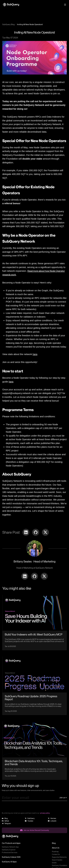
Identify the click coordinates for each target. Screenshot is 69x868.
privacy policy (45, 813)
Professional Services (10, 852)
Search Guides (57, 860)
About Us (56, 848)
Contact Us (56, 854)
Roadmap (55, 852)
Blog (54, 843)
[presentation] (20, 807)
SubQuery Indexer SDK (11, 857)
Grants (54, 863)
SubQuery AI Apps (9, 862)
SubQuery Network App (10, 847)
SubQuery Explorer (9, 850)
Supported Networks (59, 857)
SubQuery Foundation (60, 865)
